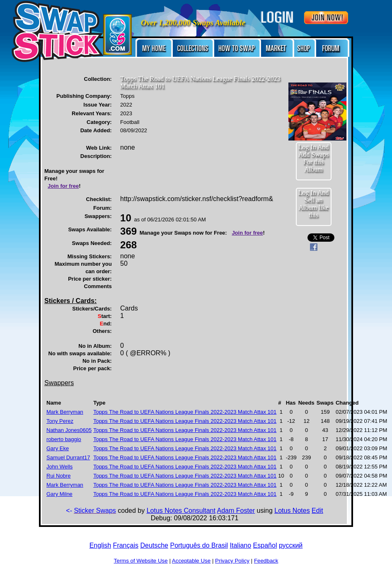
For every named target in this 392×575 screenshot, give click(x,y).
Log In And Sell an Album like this (314, 204)
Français (126, 545)
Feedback (266, 561)
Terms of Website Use (141, 561)
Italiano (241, 545)
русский (291, 545)
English (100, 545)
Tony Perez (60, 421)
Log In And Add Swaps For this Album (314, 158)
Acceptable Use (191, 561)
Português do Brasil (199, 545)
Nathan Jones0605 (69, 430)
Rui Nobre (59, 476)
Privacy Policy (232, 561)
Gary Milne (59, 494)
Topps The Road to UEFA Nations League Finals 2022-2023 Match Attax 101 (185, 412)
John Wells (59, 467)
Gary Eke (58, 448)
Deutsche (154, 545)
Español (265, 545)
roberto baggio (64, 439)
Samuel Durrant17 (68, 457)
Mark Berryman (65, 412)
